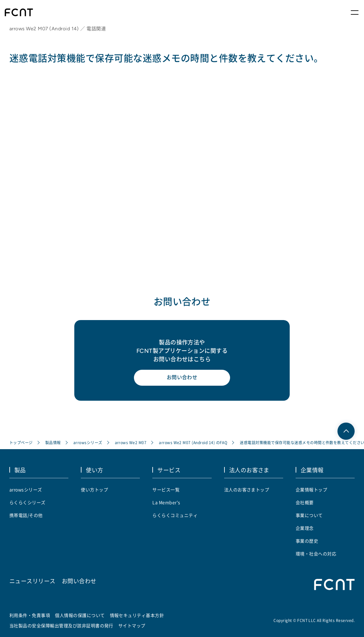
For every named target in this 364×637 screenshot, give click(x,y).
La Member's (166, 502)
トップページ (21, 443)
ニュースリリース (32, 580)
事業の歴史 (307, 541)
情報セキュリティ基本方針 (137, 615)
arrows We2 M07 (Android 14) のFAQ (193, 443)
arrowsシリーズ (88, 443)
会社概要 (305, 502)
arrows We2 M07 (131, 443)
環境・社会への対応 (316, 554)
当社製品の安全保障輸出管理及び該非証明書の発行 (61, 625)
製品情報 (53, 443)
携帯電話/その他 (26, 515)
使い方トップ (94, 489)
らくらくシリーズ (27, 502)
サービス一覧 (166, 489)
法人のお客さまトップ (247, 489)
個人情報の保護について (80, 615)
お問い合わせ (182, 378)
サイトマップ (132, 625)
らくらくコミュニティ (175, 515)
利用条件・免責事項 (30, 615)
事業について (309, 515)
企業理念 (305, 528)
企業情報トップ (311, 489)
